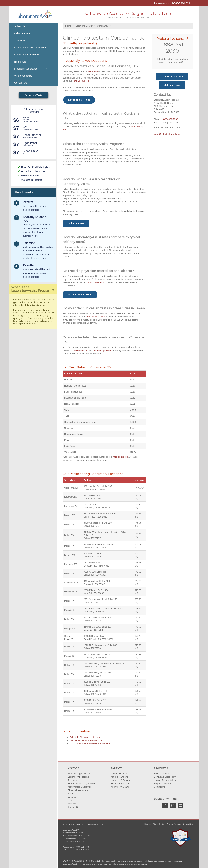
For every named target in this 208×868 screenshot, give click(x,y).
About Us (72, 804)
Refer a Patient (161, 773)
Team (71, 794)
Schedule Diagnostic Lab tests (85, 737)
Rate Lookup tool (81, 81)
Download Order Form (165, 777)
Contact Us (73, 807)
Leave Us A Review (121, 780)
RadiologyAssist (80, 350)
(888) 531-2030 (170, 119)
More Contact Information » (167, 134)
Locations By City (84, 26)
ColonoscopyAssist (102, 350)
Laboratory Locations (78, 777)
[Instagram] (173, 805)
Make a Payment (119, 777)
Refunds (148, 824)
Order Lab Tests (33, 95)
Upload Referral (119, 773)
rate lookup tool (121, 457)
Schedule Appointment (79, 773)
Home (68, 26)
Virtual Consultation (97, 282)
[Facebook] (165, 805)
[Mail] (180, 805)
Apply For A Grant (120, 787)
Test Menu (73, 780)
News (71, 800)
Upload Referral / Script (165, 780)
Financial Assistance (78, 790)
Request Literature (163, 784)
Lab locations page (95, 317)
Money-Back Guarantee (80, 787)
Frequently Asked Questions (82, 784)
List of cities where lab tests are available (90, 743)
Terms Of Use (159, 824)
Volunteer (73, 797)
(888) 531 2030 (82, 847)
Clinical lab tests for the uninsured (86, 740)
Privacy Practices (174, 824)
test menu (93, 71)
